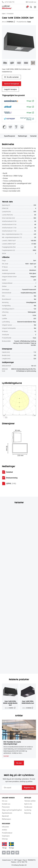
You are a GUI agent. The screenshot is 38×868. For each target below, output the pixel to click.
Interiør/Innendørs (24, 343)
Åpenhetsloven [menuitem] (7, 813)
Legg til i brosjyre (10, 89)
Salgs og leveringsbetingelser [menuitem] (12, 810)
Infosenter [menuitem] (5, 827)
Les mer (6, 756)
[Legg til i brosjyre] (16, 689)
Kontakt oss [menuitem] (6, 804)
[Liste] (27, 7)
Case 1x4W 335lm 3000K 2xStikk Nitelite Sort (10, 703)
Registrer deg (29, 787)
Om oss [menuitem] (5, 801)
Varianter (33, 136)
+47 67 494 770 (8, 2)
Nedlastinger (23, 136)
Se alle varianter (13, 77)
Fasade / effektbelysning (22, 341)
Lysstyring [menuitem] (28, 810)
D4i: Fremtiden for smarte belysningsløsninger (12, 743)
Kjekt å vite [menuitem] (28, 804)
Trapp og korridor (33, 344)
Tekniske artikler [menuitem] (30, 801)
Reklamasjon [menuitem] (6, 819)
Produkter (10, 14)
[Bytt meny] (35, 7)
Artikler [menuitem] (5, 830)
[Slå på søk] (31, 7)
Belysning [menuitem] (28, 813)
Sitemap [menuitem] (5, 839)
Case (29, 22)
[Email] (12, 788)
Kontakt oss (31, 2)
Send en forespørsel (12, 84)
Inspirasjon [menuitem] (6, 836)
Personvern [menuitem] (6, 807)
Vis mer (19, 763)
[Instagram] (17, 853)
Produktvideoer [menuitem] (7, 833)
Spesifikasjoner (10, 136)
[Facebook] (4, 853)
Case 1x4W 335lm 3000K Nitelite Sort (28, 702)
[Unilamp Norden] (13, 7)
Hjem (4, 14)
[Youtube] (13, 853)
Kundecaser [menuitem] (28, 807)
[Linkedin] (8, 853)
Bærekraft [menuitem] (5, 816)
